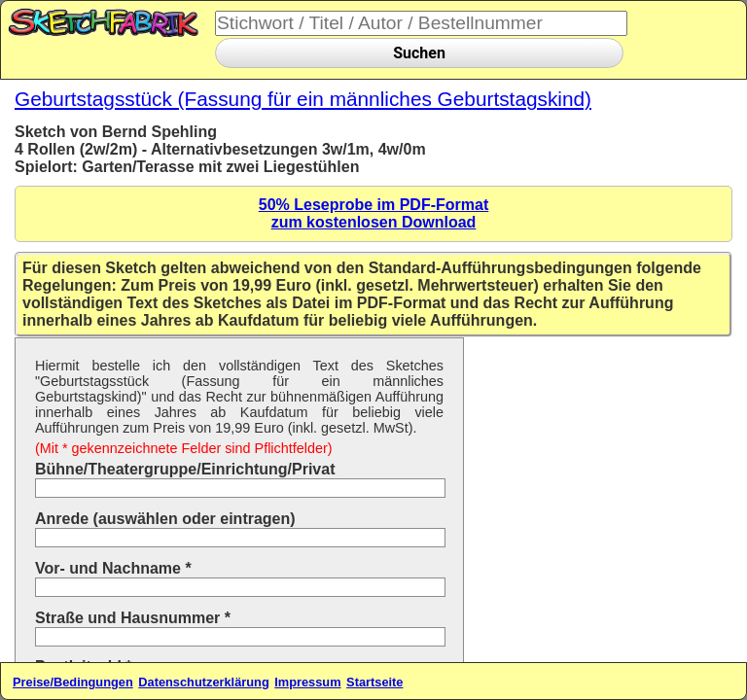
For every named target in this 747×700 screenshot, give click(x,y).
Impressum (307, 682)
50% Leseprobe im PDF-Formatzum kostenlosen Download (374, 213)
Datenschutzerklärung (203, 682)
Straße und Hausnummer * (133, 618)
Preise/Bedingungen (73, 682)
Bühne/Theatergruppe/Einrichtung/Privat (185, 469)
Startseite (374, 682)
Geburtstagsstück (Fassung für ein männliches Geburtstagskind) (303, 99)
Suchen (419, 53)
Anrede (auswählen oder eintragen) (165, 519)
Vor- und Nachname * (113, 568)
